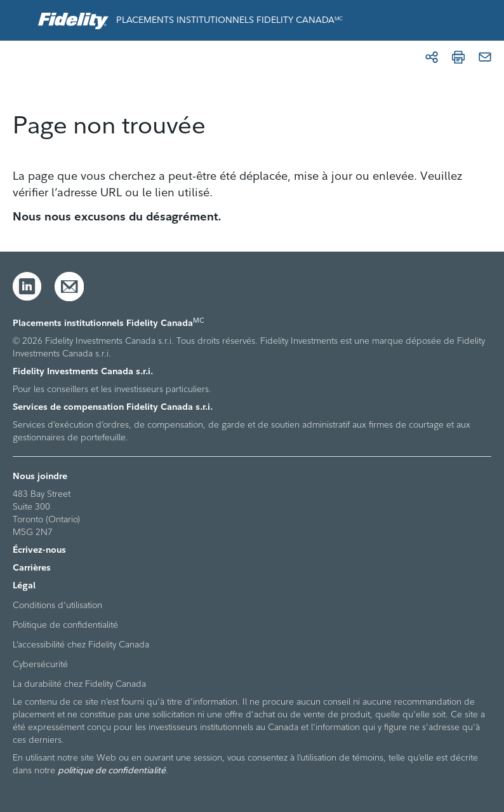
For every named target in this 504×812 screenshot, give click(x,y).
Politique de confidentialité (65, 625)
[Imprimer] (458, 57)
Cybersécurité (40, 664)
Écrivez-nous (39, 550)
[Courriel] (485, 57)
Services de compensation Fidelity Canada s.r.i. (113, 407)
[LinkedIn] (27, 287)
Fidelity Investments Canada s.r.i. (83, 371)
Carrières (32, 567)
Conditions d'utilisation (57, 605)
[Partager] (432, 57)
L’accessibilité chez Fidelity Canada (81, 644)
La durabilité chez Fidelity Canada (79, 684)
